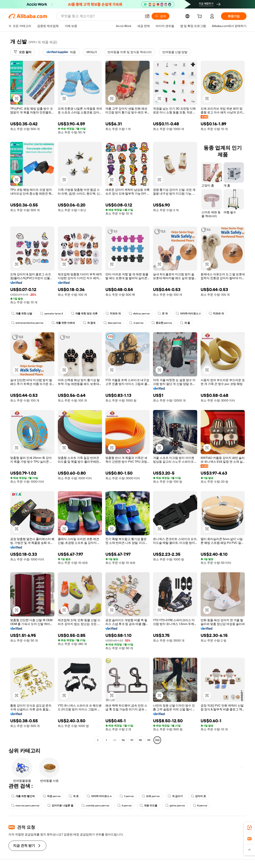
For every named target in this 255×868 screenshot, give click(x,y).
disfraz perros (139, 314)
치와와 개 (113, 314)
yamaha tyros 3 (52, 314)
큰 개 (163, 314)
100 (157, 740)
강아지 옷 (198, 796)
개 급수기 (175, 796)
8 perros (200, 806)
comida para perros (95, 806)
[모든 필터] (23, 52)
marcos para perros (25, 806)
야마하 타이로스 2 (188, 314)
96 (123, 740)
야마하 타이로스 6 (99, 796)
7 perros (127, 796)
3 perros (124, 806)
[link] (249, 828)
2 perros (136, 323)
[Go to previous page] (98, 740)
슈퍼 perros (151, 796)
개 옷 (74, 796)
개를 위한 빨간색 (23, 796)
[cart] (200, 17)
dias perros (112, 323)
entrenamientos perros (27, 323)
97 (132, 740)
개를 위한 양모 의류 (84, 314)
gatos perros (175, 806)
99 (149, 740)
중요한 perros (162, 323)
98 (140, 740)
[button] (147, 16)
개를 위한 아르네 (63, 323)
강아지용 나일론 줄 (60, 806)
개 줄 (185, 323)
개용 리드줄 (148, 806)
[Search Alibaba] (101, 16)
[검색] (160, 16)
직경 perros (52, 796)
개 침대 (89, 323)
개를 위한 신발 (22, 314)
